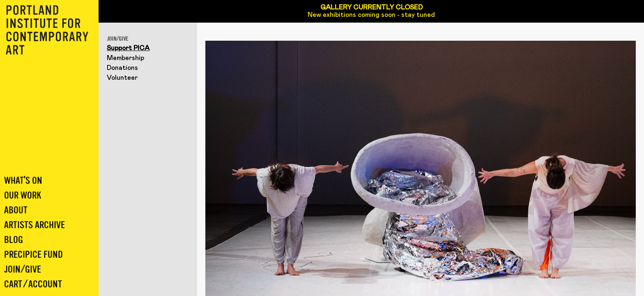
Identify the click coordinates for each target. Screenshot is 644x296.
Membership (125, 58)
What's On (23, 181)
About (16, 210)
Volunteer (122, 78)
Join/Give (23, 269)
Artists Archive (34, 225)
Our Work (23, 195)
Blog (14, 240)
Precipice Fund (33, 255)
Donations (122, 68)
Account (45, 284)
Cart (13, 284)
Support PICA (128, 48)
